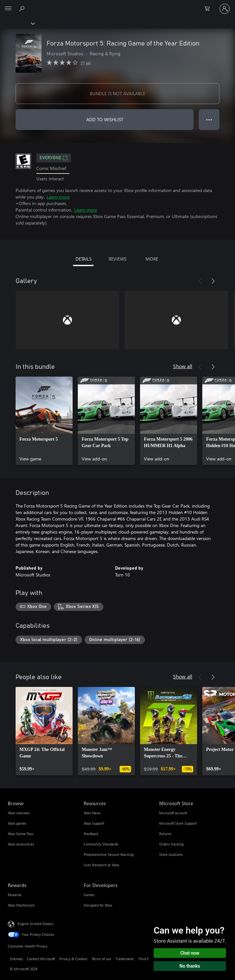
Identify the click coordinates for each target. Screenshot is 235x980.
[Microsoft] (117, 5)
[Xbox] (17, 23)
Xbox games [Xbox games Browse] (17, 823)
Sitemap (16, 959)
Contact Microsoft (41, 959)
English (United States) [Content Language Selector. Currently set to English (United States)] (35, 924)
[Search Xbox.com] (23, 8)
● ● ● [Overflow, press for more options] (209, 119)
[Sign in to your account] (225, 9)
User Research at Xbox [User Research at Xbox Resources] (101, 865)
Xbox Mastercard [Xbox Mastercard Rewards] (21, 905)
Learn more (58, 197)
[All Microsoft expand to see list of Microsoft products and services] (8, 9)
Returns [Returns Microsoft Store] (165, 834)
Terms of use (101, 959)
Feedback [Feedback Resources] (91, 834)
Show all (183, 366)
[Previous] (200, 281)
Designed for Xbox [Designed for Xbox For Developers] (98, 905)
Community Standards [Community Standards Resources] (101, 844)
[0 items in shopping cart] (209, 9)
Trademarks (125, 959)
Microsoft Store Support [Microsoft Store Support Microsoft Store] (178, 823)
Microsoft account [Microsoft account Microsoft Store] (173, 813)
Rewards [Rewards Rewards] (15, 895)
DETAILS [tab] (83, 259)
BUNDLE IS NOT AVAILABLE (117, 93)
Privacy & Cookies (73, 959)
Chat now (190, 953)
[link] (44, 421)
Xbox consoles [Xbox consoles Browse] (19, 813)
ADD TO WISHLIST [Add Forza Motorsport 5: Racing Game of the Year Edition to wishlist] (105, 119)
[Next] (213, 281)
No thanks (190, 966)
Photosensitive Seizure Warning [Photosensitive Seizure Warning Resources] (109, 854)
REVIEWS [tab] (117, 259)
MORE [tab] (152, 259)
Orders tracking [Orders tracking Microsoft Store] (171, 844)
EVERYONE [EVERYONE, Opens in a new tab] (54, 158)
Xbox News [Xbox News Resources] (92, 813)
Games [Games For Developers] (89, 895)
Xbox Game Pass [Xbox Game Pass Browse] (21, 834)
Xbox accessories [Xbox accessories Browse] (21, 844)
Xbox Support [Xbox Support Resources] (94, 823)
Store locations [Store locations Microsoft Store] (171, 854)
